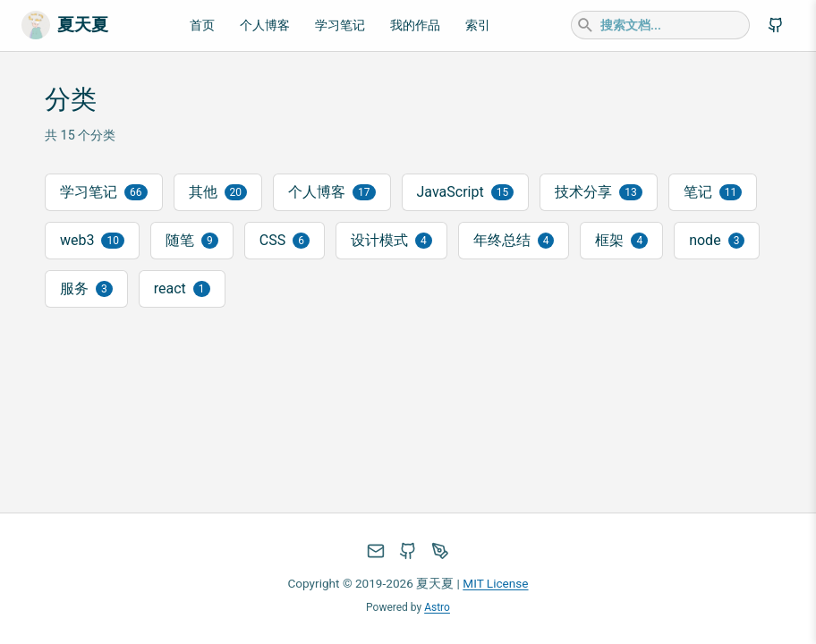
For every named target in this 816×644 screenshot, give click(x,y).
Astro (437, 607)
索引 (478, 25)
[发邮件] (376, 551)
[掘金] (440, 551)
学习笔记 (340, 25)
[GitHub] (776, 25)
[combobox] (660, 25)
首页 (202, 25)
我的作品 (415, 25)
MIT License (495, 583)
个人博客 (265, 25)
